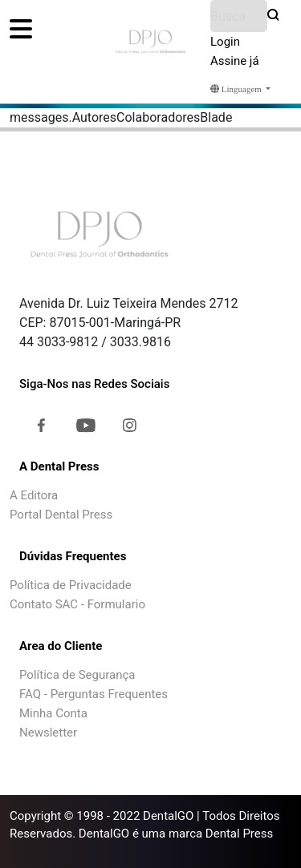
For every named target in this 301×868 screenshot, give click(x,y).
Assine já (235, 61)
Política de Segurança (77, 675)
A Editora (34, 495)
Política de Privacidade (71, 585)
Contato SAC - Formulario (77, 604)
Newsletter (48, 733)
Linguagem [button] (237, 89)
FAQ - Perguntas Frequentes (94, 694)
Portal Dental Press (61, 515)
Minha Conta (53, 713)
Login (225, 42)
